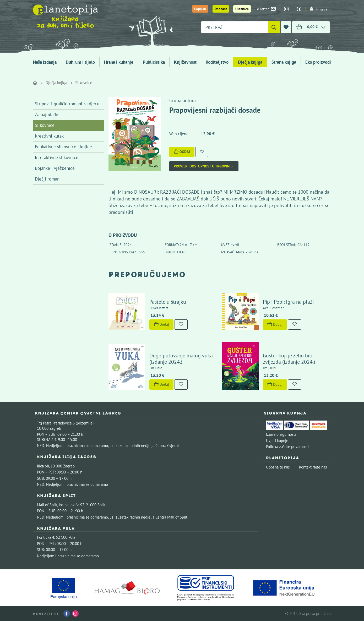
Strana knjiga (284, 62)
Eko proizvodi (318, 62)
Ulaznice (242, 9)
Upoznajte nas (278, 467)
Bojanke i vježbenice (55, 168)
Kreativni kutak (49, 136)
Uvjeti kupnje (277, 441)
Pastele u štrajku (168, 302)
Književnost (185, 62)
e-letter (266, 9)
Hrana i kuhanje (119, 62)
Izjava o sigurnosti (281, 434)
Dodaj (182, 152)
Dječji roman (47, 179)
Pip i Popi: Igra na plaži (288, 302)
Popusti (200, 9)
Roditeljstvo (217, 62)
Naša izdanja (45, 62)
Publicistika (154, 62)
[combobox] (235, 27)
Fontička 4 (46, 537)
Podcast (221, 9)
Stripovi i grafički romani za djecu (67, 104)
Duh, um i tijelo (80, 62)
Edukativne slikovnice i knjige (63, 147)
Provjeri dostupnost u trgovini (204, 166)
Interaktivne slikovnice (57, 157)
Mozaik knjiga (247, 252)
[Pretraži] (274, 27)
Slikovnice (84, 83)
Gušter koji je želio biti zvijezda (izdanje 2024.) (289, 359)
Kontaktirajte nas (313, 467)
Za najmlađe (47, 115)
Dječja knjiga (250, 62)
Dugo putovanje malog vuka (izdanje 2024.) (181, 359)
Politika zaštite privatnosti (287, 447)
